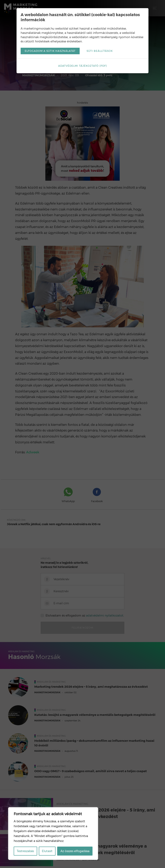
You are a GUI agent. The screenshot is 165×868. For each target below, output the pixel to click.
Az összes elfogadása (75, 851)
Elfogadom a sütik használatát (50, 51)
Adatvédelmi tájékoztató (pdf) (83, 66)
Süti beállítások (100, 51)
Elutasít (47, 851)
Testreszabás (25, 851)
